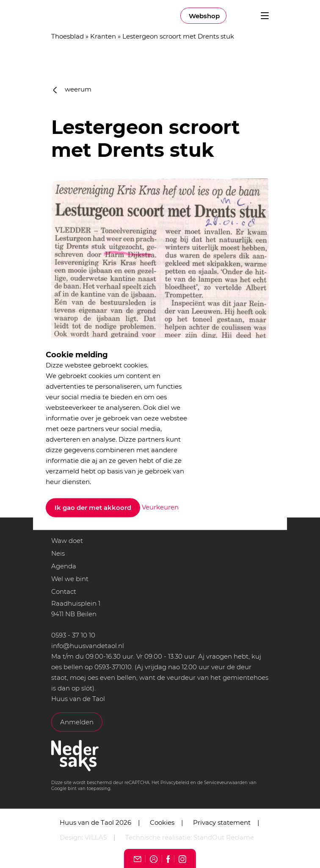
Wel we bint (70, 579)
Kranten (103, 36)
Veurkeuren (160, 507)
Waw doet (67, 541)
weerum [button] (72, 89)
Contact (64, 591)
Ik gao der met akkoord (93, 508)
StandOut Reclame (224, 837)
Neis (58, 553)
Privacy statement (222, 822)
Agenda (64, 566)
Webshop (204, 16)
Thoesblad (68, 36)
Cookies (162, 822)
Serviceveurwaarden (226, 783)
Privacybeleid (175, 783)
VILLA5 (96, 837)
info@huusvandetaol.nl (88, 646)
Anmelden (77, 722)
